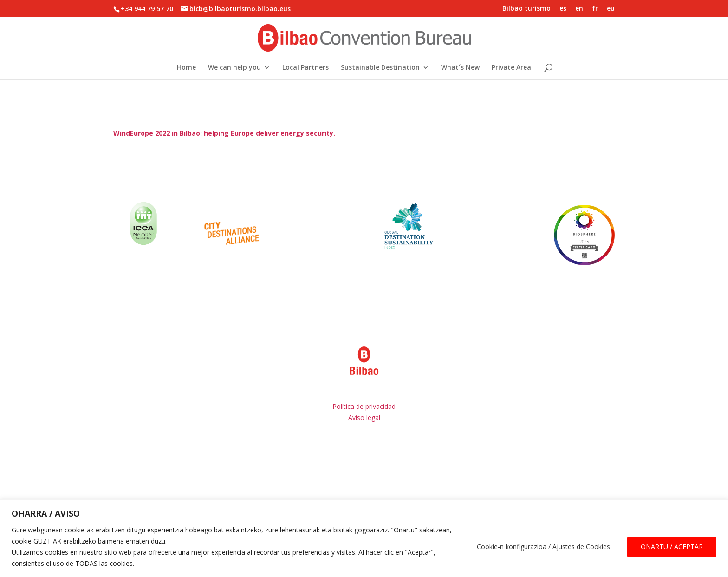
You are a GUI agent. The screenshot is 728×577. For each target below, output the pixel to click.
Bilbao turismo (526, 9)
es (563, 9)
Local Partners (305, 68)
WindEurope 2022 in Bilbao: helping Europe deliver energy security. (224, 133)
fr (595, 9)
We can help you (234, 68)
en (579, 9)
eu (611, 9)
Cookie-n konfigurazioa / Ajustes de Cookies (543, 547)
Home (186, 68)
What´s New (460, 68)
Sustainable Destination (380, 68)
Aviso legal (364, 417)
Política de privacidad (364, 406)
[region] (364, 538)
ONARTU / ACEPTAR (672, 547)
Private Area (511, 68)
